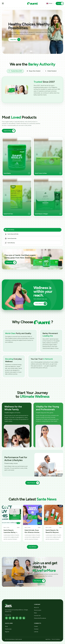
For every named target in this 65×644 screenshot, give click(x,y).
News (35, 613)
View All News (32, 548)
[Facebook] (10, 618)
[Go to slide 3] (35, 51)
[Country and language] (50, 3)
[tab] (15, 71)
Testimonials (8, 629)
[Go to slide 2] (33, 51)
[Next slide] (60, 32)
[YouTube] (17, 618)
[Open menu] (3, 3)
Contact (36, 629)
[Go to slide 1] (31, 51)
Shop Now (15, 39)
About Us (36, 608)
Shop (6, 626)
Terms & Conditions (56, 639)
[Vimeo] (13, 618)
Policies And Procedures (40, 618)
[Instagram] (20, 618)
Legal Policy (48, 639)
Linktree (36, 632)
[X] (6, 618)
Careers (36, 626)
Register (7, 632)
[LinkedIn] (24, 618)
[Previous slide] (5, 32)
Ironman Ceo (37, 616)
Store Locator (38, 610)
